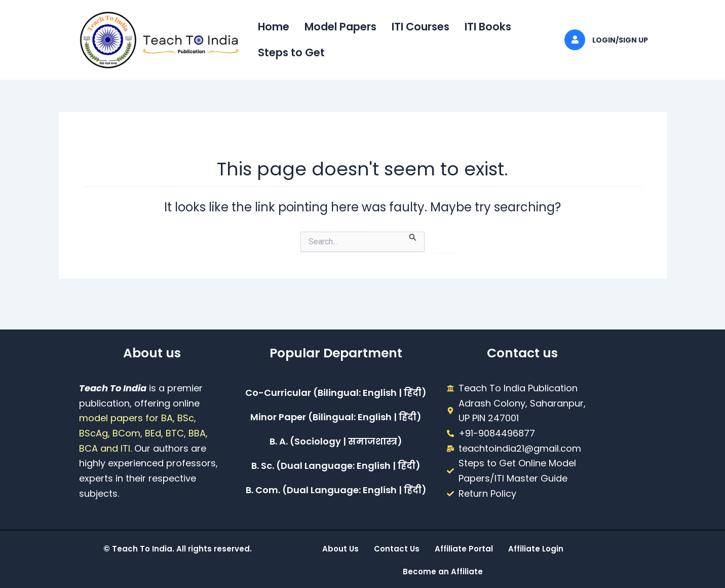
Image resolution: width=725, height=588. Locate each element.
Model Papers (340, 27)
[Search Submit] (413, 237)
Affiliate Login (536, 549)
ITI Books (488, 27)
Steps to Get (291, 52)
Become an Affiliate (443, 572)
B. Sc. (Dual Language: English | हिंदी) (336, 466)
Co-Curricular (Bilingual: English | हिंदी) (336, 393)
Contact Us (397, 549)
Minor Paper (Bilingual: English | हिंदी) (336, 417)
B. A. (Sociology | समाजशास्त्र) (336, 441)
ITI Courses (421, 27)
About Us (340, 549)
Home (274, 27)
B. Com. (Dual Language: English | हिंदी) (336, 490)
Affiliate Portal (464, 549)
